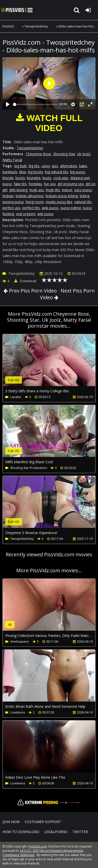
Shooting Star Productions (29, 468)
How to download (21, 832)
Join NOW (11, 822)
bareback (10, 172)
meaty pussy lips (59, 202)
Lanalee (16, 397)
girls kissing (18, 190)
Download (25, 281)
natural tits (83, 202)
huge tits (53, 190)
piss (55, 166)
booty (20, 178)
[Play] (8, 104)
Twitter (80, 832)
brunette (34, 178)
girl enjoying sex (71, 184)
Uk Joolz (84, 154)
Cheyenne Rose (39, 154)
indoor (67, 190)
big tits (34, 166)
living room (35, 202)
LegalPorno (56, 832)
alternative (69, 166)
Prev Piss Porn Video (32, 291)
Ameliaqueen (20, 642)
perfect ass (11, 208)
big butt (21, 166)
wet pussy (46, 214)
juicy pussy (83, 190)
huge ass (37, 190)
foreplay (35, 184)
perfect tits (31, 208)
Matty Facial (12, 160)
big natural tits (57, 172)
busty (47, 178)
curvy (46, 166)
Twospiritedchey (36, 26)
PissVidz (8, 26)
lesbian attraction (30, 196)
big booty (36, 172)
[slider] (35, 104)
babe (83, 166)
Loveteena (18, 712)
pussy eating (71, 208)
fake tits (20, 184)
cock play (61, 178)
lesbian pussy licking (62, 196)
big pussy (78, 172)
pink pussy (50, 208)
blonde (8, 178)
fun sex (50, 184)
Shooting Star (64, 154)
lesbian (8, 196)
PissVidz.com (14, 10)
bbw (23, 172)
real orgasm (26, 214)
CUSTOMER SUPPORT (43, 822)
